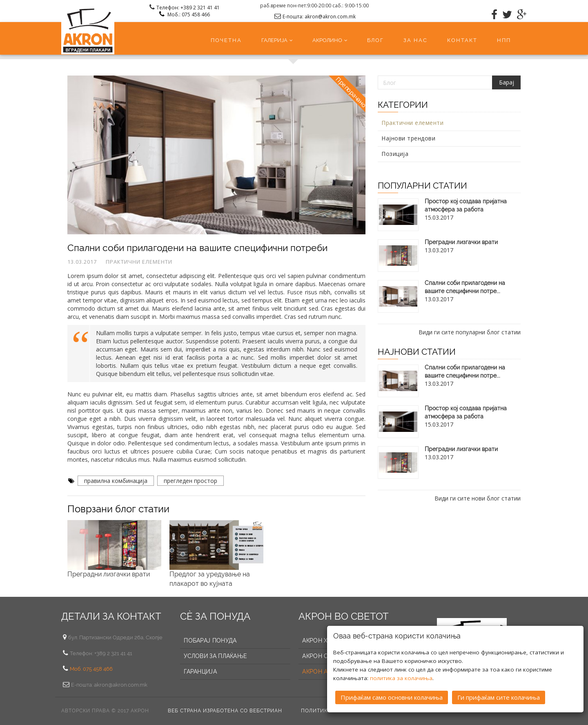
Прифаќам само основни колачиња (392, 697)
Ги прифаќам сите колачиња (499, 697)
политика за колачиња (401, 678)
